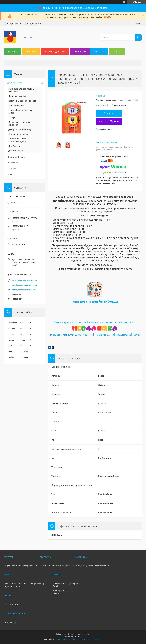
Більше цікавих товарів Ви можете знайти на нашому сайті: (95, 322)
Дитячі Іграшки (15, 83)
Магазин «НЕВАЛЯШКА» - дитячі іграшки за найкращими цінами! (95, 335)
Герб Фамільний (16, 106)
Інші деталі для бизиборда (95, 301)
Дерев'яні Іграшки (17, 96)
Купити (110, 113)
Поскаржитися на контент (68, 640)
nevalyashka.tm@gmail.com (24, 285)
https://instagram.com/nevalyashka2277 (93, 566)
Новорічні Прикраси (18, 134)
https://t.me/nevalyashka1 (24, 290)
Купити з (110, 121)
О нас (117, 52)
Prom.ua (87, 634)
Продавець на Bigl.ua (73, 637)
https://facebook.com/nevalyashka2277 (57, 566)
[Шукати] (138, 37)
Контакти (99, 52)
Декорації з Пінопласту (20, 130)
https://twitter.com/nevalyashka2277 (21, 566)
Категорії (31, 52)
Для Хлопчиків (16, 151)
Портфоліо (80, 52)
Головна (13, 52)
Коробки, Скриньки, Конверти (23, 101)
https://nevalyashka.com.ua (24, 281)
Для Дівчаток (15, 146)
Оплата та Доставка (55, 52)
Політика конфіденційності (91, 640)
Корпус (12, 118)
